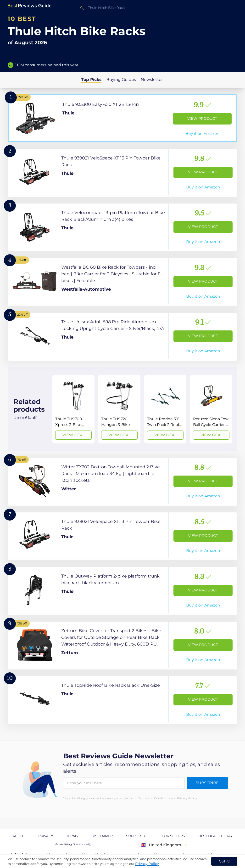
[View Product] (122, 118)
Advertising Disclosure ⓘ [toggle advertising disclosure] (73, 844)
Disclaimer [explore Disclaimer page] (102, 836)
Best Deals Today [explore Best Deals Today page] (215, 836)
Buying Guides (121, 79)
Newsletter (152, 79)
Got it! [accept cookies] (224, 861)
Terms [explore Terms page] (72, 836)
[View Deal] (73, 409)
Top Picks (91, 79)
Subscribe (207, 783)
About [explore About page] (19, 836)
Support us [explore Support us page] (137, 836)
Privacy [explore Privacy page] (46, 836)
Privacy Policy (147, 864)
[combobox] (122, 8)
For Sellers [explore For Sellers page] (173, 836)
